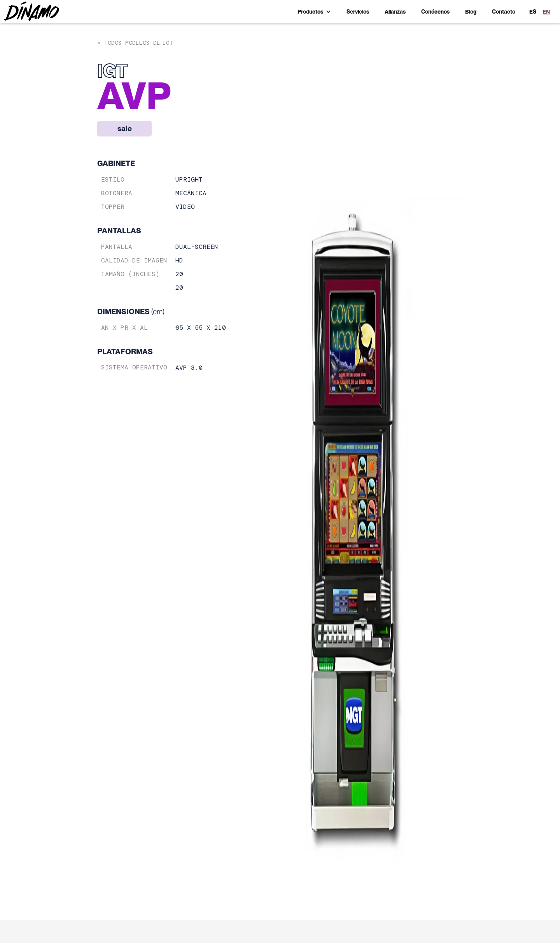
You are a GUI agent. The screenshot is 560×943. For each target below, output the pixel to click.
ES (533, 12)
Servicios (358, 12)
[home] (31, 11)
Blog (471, 12)
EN (546, 12)
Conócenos (435, 12)
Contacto (504, 12)
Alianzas (395, 12)
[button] (314, 12)
